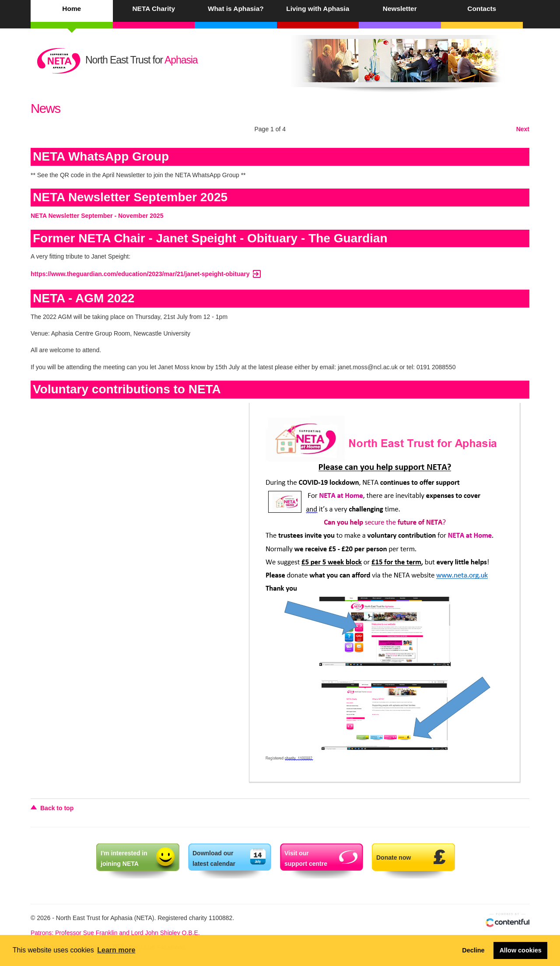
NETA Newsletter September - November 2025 (97, 216)
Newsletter (400, 9)
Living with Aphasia (318, 9)
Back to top (57, 808)
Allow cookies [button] (521, 950)
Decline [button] (473, 950)
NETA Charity (154, 9)
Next (523, 129)
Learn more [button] (116, 950)
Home (72, 9)
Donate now (394, 857)
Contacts (482, 9)
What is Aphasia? (236, 9)
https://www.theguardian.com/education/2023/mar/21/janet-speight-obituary (146, 274)
